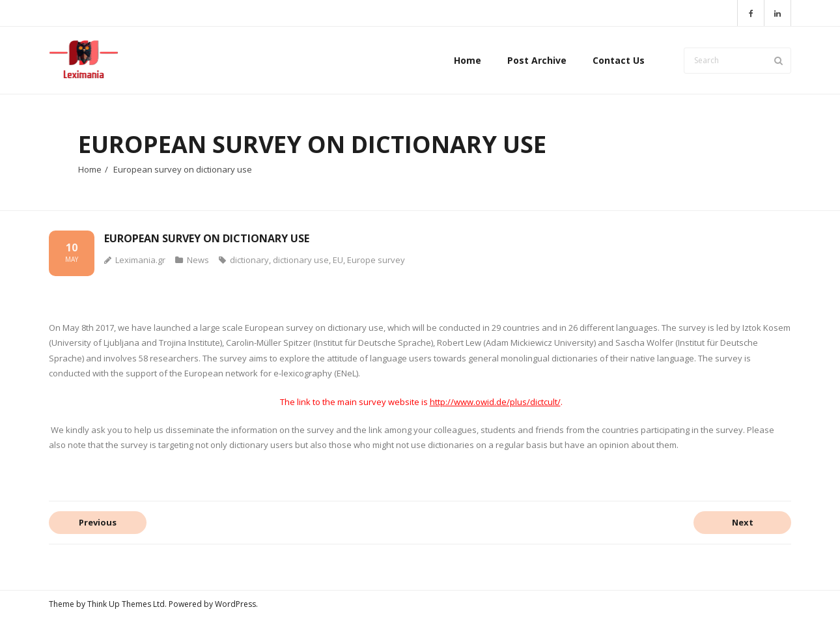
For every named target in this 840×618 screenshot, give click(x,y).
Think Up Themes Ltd (126, 604)
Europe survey (376, 260)
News (198, 260)
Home (90, 169)
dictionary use (301, 260)
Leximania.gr (140, 260)
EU (338, 260)
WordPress (235, 604)
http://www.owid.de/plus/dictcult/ (495, 402)
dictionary (249, 260)
